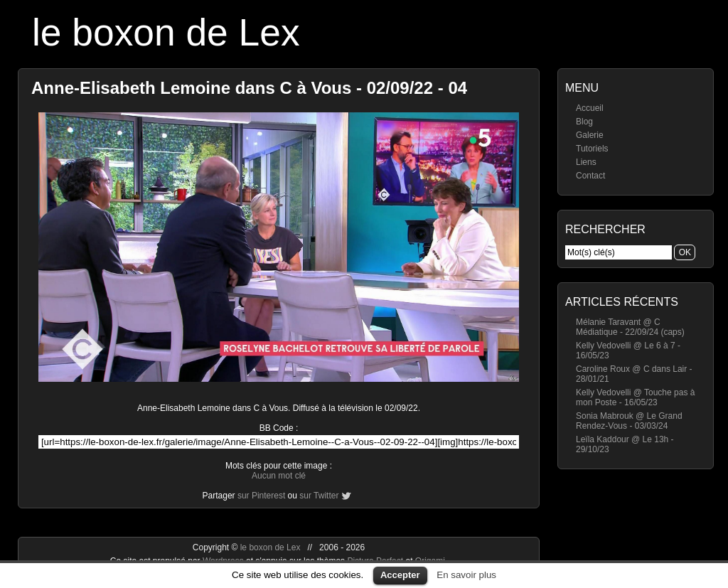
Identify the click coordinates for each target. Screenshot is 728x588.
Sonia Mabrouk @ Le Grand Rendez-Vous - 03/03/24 (629, 421)
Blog (584, 122)
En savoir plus (466, 575)
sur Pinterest (261, 496)
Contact (590, 176)
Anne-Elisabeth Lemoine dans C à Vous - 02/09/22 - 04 (249, 88)
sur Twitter (319, 496)
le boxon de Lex (166, 32)
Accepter (400, 575)
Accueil (590, 108)
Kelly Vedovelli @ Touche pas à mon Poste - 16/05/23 (635, 397)
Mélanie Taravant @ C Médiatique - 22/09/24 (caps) (630, 327)
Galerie (590, 135)
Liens (586, 162)
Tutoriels (592, 149)
